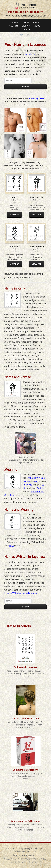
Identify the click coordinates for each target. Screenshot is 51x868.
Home (22, 35)
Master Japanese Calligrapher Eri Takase (30, 15)
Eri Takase (30, 54)
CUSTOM (14, 26)
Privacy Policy (10, 859)
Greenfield (9, 495)
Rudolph (41, 488)
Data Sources (35, 862)
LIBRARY (26, 26)
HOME (15, 22)
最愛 (12, 546)
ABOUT (38, 26)
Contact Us (22, 862)
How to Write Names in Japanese (21, 593)
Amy (36, 481)
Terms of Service (25, 859)
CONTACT (26, 29)
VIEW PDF (14, 215)
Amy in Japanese (36, 98)
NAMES (26, 22)
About (13, 862)
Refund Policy (40, 859)
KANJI (36, 22)
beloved (28, 485)
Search (26, 87)
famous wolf (38, 492)
